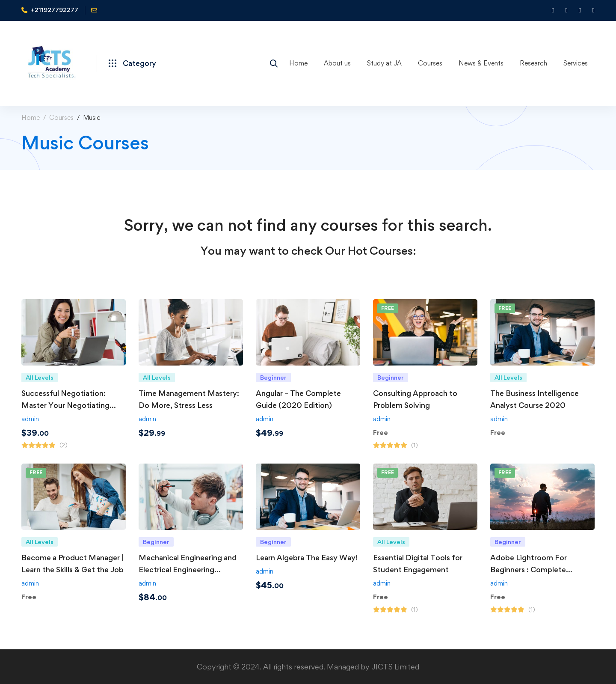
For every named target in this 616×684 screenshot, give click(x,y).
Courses (61, 117)
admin (30, 419)
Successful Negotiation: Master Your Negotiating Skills (65, 405)
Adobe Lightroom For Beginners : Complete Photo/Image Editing (529, 570)
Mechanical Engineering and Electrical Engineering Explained (188, 570)
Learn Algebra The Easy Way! (307, 558)
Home (31, 117)
